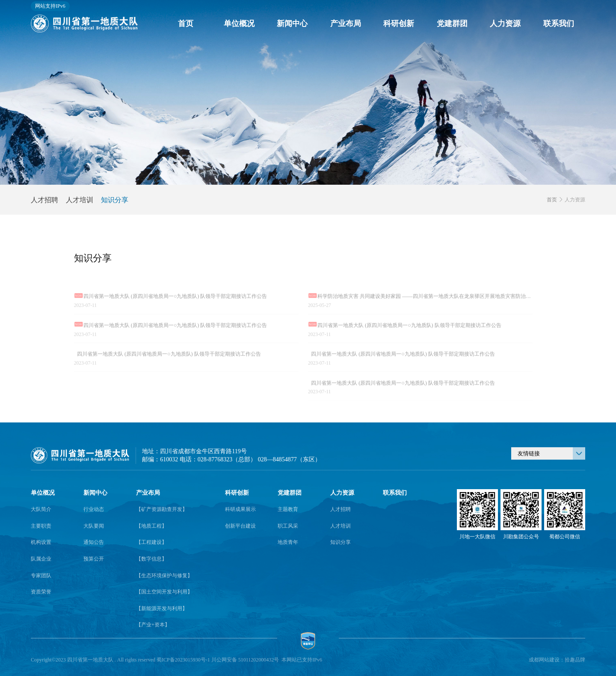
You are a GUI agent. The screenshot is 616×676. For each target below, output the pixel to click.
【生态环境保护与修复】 (164, 576)
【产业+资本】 (153, 625)
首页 (186, 24)
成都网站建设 (544, 660)
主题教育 (288, 509)
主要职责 (41, 526)
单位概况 (239, 24)
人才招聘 (44, 200)
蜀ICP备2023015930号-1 (183, 660)
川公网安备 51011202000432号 (245, 660)
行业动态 (94, 509)
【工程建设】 (151, 542)
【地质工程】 (151, 526)
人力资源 (505, 24)
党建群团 (452, 24)
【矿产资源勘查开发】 (162, 509)
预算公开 (94, 559)
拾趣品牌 (575, 660)
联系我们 (559, 24)
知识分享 (115, 200)
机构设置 (41, 542)
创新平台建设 (240, 526)
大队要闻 (94, 526)
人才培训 (80, 200)
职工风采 (288, 526)
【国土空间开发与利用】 (164, 592)
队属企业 (41, 559)
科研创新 (399, 24)
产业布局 (346, 24)
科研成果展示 (240, 509)
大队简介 (41, 509)
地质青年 (288, 542)
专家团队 (41, 576)
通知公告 (94, 542)
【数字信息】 (151, 559)
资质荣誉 (41, 592)
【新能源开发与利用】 (162, 608)
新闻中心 (292, 24)
